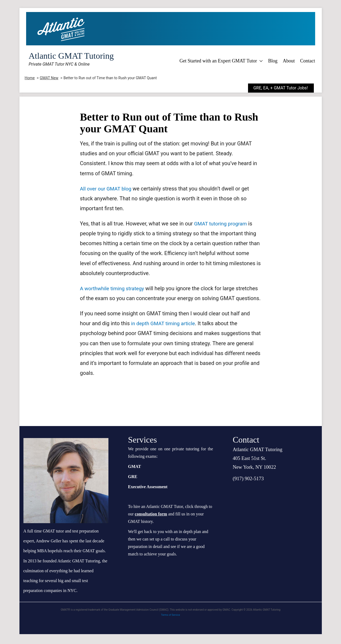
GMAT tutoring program (222, 224)
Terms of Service (171, 625)
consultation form (151, 524)
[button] (285, 88)
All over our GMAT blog (107, 189)
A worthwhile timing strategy (114, 288)
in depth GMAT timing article (165, 333)
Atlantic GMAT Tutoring (71, 56)
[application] (260, 61)
